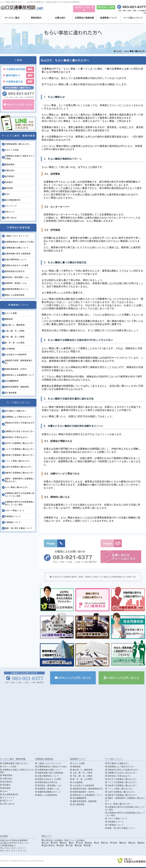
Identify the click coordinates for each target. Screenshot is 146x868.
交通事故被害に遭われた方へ (18, 144)
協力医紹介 (10, 176)
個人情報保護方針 (13, 200)
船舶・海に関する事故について (19, 528)
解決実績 (9, 188)
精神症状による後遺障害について (20, 375)
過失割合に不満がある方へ (17, 437)
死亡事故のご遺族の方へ (16, 411)
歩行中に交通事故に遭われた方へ (20, 443)
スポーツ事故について (15, 510)
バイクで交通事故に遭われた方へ (20, 449)
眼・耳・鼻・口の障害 (15, 343)
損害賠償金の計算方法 (15, 271)
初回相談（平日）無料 (84, 9)
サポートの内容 (12, 150)
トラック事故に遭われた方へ (18, 461)
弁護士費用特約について (16, 260)
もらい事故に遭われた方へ (17, 487)
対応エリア (10, 212)
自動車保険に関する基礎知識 (18, 254)
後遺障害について (108, 18)
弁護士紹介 (60, 18)
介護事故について (13, 522)
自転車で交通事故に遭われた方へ (20, 455)
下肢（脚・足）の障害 (15, 337)
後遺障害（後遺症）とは (16, 283)
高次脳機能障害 (12, 381)
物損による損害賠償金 (15, 295)
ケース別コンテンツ (133, 18)
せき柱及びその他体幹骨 (16, 355)
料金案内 (9, 182)
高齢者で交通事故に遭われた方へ (20, 473)
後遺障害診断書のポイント (17, 289)
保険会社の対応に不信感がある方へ (122, 770)
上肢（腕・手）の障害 (15, 331)
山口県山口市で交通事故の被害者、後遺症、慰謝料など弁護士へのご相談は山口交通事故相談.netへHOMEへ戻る (93, 577)
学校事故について (13, 516)
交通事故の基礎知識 (84, 18)
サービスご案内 (12, 18)
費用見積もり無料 (106, 7)
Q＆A (7, 194)
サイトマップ (11, 206)
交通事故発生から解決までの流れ (20, 242)
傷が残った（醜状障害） (16, 325)
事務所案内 (36, 18)
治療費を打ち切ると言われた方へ (20, 431)
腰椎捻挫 (9, 319)
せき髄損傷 (10, 349)
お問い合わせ (11, 218)
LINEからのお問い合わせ (122, 678)
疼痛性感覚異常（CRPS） (16, 369)
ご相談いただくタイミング (17, 236)
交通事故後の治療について (17, 248)
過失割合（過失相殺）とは (17, 277)
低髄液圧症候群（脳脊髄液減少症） (87, 789)
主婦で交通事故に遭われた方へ (19, 467)
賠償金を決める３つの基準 (17, 265)
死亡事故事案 (11, 393)
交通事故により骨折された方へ (19, 417)
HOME (118, 51)
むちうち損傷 (11, 313)
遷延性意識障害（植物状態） (18, 387)
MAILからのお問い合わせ (18, 104)
